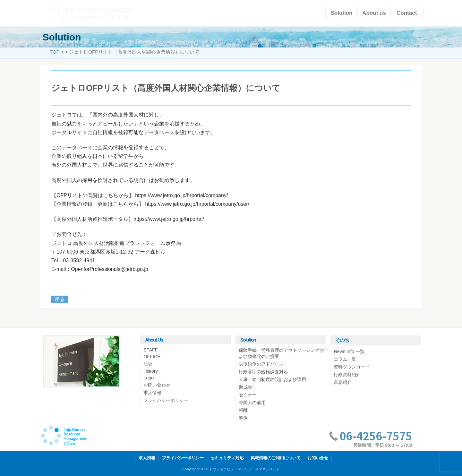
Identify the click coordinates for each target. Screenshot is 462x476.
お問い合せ (318, 458)
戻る (60, 299)
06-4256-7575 (376, 436)
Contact (407, 13)
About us (374, 13)
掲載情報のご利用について (276, 458)
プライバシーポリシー (183, 458)
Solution (342, 13)
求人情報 (147, 458)
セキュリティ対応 (227, 458)
